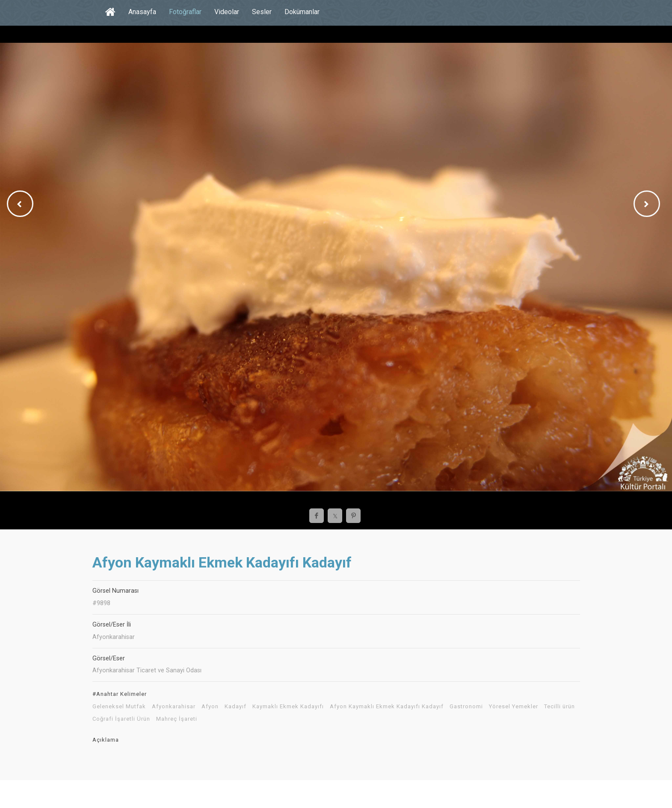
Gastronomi (466, 707)
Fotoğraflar (185, 12)
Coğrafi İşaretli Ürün (121, 719)
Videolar (227, 12)
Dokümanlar (302, 12)
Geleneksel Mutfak (119, 707)
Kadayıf (235, 707)
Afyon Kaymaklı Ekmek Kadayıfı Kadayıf (387, 707)
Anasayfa (142, 12)
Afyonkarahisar (174, 707)
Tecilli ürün (560, 707)
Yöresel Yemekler (514, 707)
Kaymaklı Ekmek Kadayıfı (288, 707)
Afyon (210, 707)
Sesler (262, 12)
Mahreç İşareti (177, 719)
